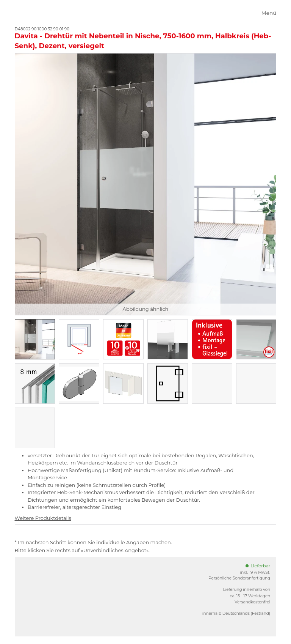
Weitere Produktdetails (43, 518)
